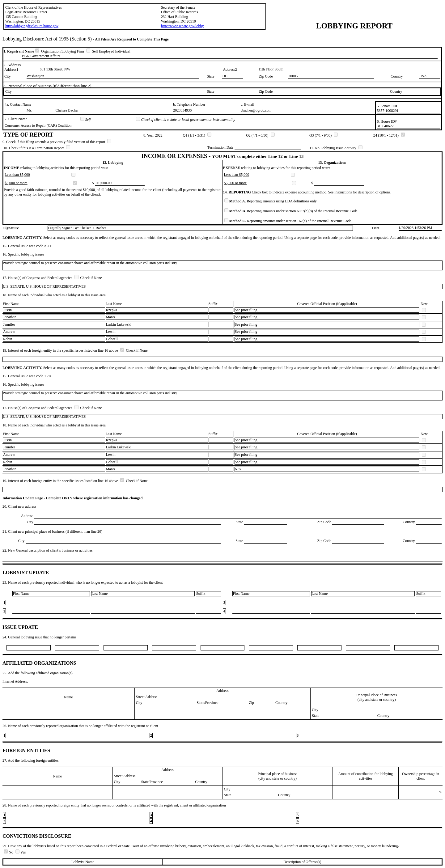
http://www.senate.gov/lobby (182, 26)
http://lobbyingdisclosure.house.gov (32, 26)
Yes (21, 852)
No (9, 852)
